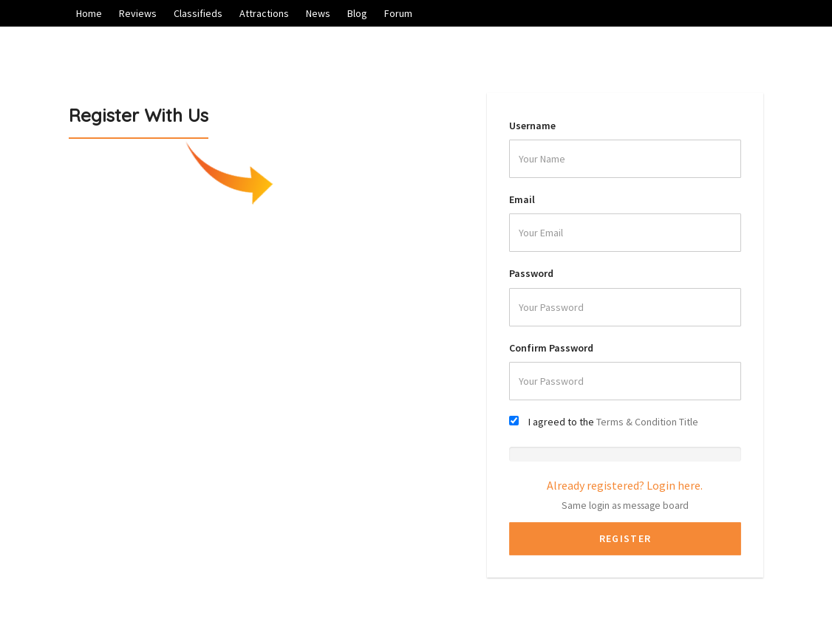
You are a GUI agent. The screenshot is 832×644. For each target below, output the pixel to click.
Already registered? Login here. (625, 485)
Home (89, 13)
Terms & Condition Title (647, 422)
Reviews (138, 13)
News (318, 13)
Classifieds (198, 13)
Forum (398, 13)
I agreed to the (613, 422)
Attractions (264, 13)
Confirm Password (551, 348)
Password (531, 273)
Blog (357, 13)
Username (532, 126)
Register (625, 538)
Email (522, 199)
